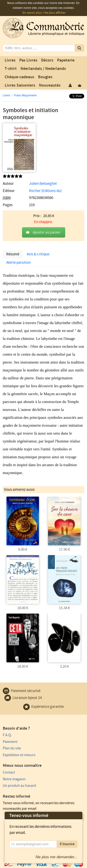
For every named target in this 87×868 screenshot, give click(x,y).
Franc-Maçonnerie (25, 95)
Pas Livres (28, 60)
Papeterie (66, 60)
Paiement (10, 742)
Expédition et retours (19, 755)
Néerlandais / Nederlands (43, 69)
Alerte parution (18, 263)
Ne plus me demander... (56, 857)
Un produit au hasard (19, 786)
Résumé (13, 254)
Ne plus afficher (55, 13)
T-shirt (11, 69)
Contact (9, 772)
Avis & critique (38, 254)
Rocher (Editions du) (45, 191)
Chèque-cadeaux (19, 77)
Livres (10, 60)
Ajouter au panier (47, 232)
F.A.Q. (7, 735)
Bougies (45, 77)
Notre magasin (14, 779)
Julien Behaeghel (43, 184)
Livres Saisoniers (20, 85)
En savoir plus (32, 13)
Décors (47, 60)
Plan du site (12, 748)
